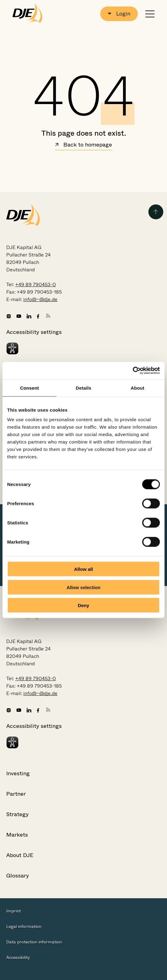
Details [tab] (83, 388)
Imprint (14, 911)
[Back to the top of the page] (156, 212)
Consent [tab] (30, 388)
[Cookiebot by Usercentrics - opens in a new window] (133, 371)
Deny (84, 605)
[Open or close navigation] (150, 14)
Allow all (84, 569)
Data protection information (34, 942)
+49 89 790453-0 (36, 284)
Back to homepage (83, 145)
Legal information (24, 926)
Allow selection (83, 587)
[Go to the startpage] (27, 14)
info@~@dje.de (40, 299)
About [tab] (138, 388)
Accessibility (18, 957)
